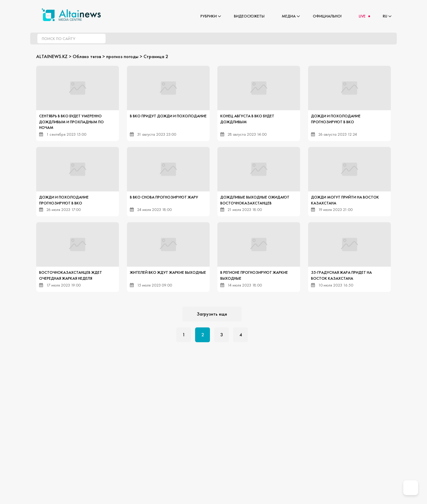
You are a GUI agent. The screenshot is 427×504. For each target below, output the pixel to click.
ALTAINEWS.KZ (52, 56)
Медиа (289, 16)
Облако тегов (87, 56)
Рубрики (209, 16)
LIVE (362, 16)
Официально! (327, 16)
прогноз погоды (122, 56)
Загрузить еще (212, 314)
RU (385, 16)
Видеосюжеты (249, 16)
